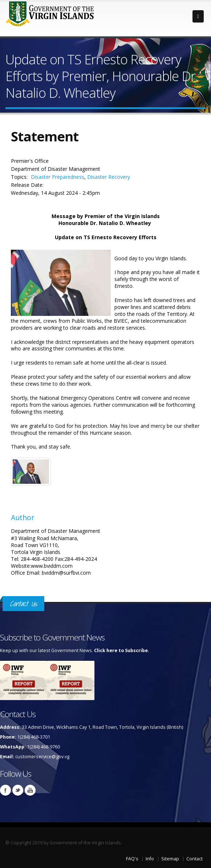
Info (150, 859)
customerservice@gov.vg (42, 757)
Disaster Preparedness (58, 177)
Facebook (5, 790)
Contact (194, 859)
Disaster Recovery (109, 177)
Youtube (30, 790)
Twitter (18, 790)
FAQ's (132, 859)
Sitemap (170, 859)
